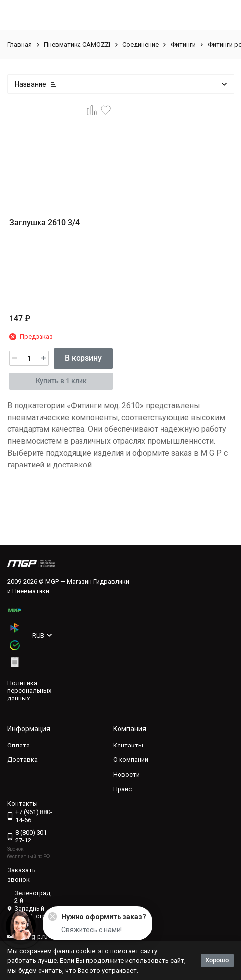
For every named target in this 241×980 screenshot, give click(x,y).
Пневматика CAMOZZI (77, 44)
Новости (126, 774)
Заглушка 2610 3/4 (44, 222)
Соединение (141, 44)
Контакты (128, 745)
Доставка (22, 760)
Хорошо (217, 960)
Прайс (122, 789)
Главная (20, 44)
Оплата (19, 745)
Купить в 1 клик (61, 381)
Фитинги (183, 44)
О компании (131, 760)
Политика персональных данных (29, 691)
